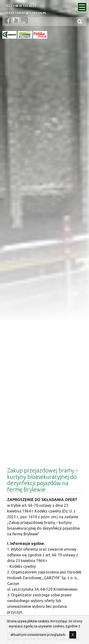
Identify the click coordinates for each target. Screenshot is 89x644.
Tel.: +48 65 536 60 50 (20, 6)
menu (83, 6)
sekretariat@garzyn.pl (26, 13)
